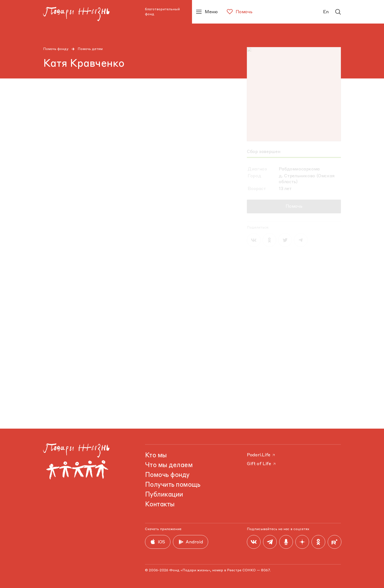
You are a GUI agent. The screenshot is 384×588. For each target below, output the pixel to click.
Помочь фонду (56, 49)
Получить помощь (173, 485)
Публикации (164, 495)
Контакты (160, 505)
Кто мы (156, 456)
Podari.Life (261, 455)
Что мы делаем (169, 465)
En (326, 12)
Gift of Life (262, 464)
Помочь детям (90, 49)
